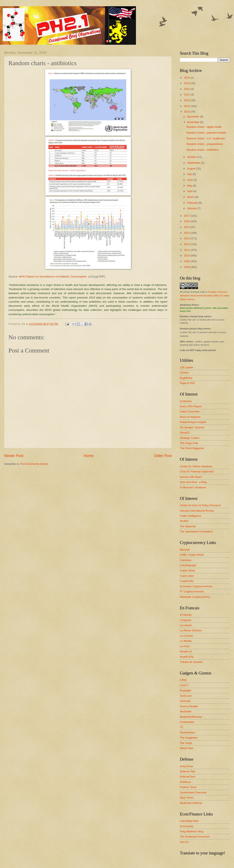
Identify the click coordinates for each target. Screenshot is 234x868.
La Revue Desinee (191, 630)
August (192, 169)
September (194, 163)
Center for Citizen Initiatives (196, 466)
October (192, 157)
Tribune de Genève (191, 662)
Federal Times (188, 787)
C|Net (183, 680)
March (191, 197)
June (190, 180)
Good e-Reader (189, 706)
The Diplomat (188, 526)
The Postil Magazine (192, 448)
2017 (187, 216)
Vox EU (184, 842)
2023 (187, 83)
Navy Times (187, 798)
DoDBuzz (185, 782)
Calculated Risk (189, 821)
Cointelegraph (188, 565)
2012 (187, 244)
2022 (187, 89)
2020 (187, 100)
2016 (187, 221)
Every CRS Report (191, 406)
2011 (187, 250)
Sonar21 (185, 433)
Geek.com (186, 696)
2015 (187, 227)
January (192, 208)
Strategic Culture (190, 438)
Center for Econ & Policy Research (200, 505)
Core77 (184, 685)
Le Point (185, 646)
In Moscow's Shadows (193, 487)
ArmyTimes (187, 766)
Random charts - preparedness (205, 144)
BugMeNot (186, 378)
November (194, 122)
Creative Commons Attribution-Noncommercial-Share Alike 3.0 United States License (205, 296)
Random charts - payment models (206, 133)
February (193, 203)
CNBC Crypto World (192, 555)
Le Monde (186, 641)
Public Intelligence (191, 516)
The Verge (186, 743)
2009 (187, 261)
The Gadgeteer (189, 738)
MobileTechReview (191, 717)
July (190, 174)
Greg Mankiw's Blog (192, 831)
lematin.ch (186, 651)
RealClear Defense (191, 803)
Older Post (163, 456)
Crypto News (187, 570)
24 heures (186, 615)
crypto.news (187, 576)
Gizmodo (185, 701)
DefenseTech (188, 777)
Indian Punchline (190, 412)
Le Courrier (186, 636)
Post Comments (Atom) (34, 464)
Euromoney (187, 826)
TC (182, 727)
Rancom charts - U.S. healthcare (206, 138)
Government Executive (193, 792)
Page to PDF (187, 383)
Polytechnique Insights (193, 422)
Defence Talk (187, 771)
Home (89, 456)
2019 (187, 106)
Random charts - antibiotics (202, 150)
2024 (187, 78)
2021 (187, 95)
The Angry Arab (189, 443)
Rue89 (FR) (187, 657)
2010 (187, 255)
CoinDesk (186, 560)
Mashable (186, 711)
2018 (187, 112)
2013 (187, 238)
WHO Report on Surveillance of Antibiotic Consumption (53, 277)
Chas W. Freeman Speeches (197, 472)
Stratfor (184, 521)
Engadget (185, 690)
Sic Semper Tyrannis (192, 427)
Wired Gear (187, 748)
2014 (187, 233)
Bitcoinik (185, 550)
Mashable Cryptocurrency (195, 597)
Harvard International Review (197, 511)
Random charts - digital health (204, 127)
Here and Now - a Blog (193, 482)
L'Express (186, 620)
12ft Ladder (187, 367)
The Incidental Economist (195, 837)
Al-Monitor (186, 401)
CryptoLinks (187, 581)
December (194, 117)
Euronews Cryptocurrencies (196, 586)
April (190, 191)
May (190, 186)
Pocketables (187, 722)
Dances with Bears (191, 477)
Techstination (188, 732)
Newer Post (14, 456)
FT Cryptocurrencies (192, 591)
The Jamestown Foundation (196, 531)
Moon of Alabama (190, 417)
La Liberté (186, 625)
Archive (184, 373)
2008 (187, 267)
